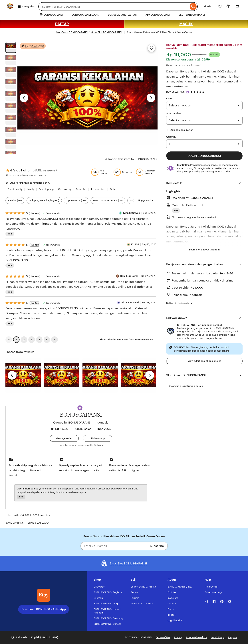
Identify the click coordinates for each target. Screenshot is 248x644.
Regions (233, 637)
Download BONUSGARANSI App (44, 609)
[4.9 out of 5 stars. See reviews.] (198, 92)
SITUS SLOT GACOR (39, 523)
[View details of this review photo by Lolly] (23, 375)
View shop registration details (186, 386)
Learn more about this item (204, 250)
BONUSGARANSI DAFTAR (122, 15)
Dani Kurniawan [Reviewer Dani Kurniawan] (129, 276)
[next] (150, 375)
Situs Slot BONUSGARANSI (107, 32)
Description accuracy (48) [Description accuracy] (108, 200)
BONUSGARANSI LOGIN (85, 15)
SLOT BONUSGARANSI (192, 15)
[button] (80, 408)
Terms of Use (163, 637)
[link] (9, 340)
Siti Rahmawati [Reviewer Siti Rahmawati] (130, 302)
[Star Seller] (188, 92)
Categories (26, 7)
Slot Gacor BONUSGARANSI (72, 32)
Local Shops (218, 637)
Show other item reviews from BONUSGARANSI (127, 340)
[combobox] (114, 7)
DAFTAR (62, 24)
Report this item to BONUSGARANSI (131, 159)
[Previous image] (24, 98)
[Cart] (237, 7)
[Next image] (151, 98)
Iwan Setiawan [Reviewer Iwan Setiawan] (132, 213)
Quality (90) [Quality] (15, 200)
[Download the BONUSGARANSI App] (44, 595)
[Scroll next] (134, 201)
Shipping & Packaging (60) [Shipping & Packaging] (44, 200)
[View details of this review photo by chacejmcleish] (62, 375)
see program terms (211, 338)
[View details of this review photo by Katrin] (139, 375)
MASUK (186, 24)
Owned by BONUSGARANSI (72, 423)
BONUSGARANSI (176, 92)
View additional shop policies (204, 361)
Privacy (178, 637)
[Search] (193, 7)
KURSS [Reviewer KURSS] (135, 244)
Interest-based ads (197, 637)
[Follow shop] (98, 438)
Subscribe (157, 546)
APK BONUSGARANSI (158, 15)
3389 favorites (41, 515)
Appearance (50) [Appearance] (76, 200)
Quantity (171, 137)
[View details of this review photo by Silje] (100, 375)
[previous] (12, 375)
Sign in (208, 6)
